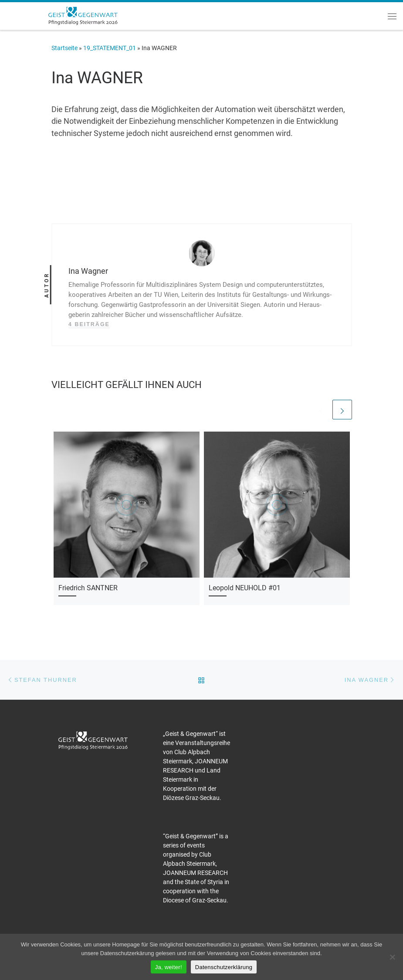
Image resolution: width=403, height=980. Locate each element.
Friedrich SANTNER (88, 588)
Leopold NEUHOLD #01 (245, 588)
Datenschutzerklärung (224, 967)
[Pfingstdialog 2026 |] (83, 15)
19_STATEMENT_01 (110, 48)
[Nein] (392, 957)
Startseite (64, 48)
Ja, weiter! (169, 967)
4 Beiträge (89, 324)
